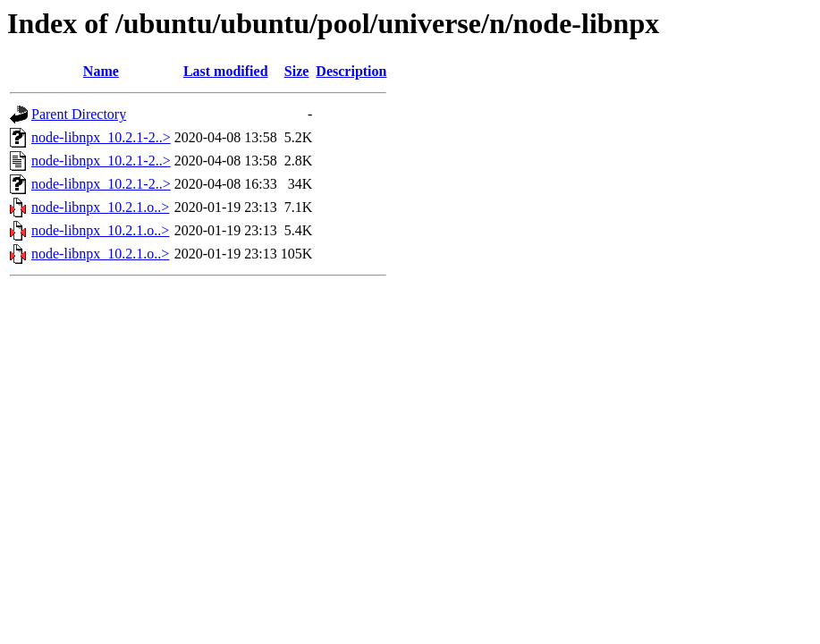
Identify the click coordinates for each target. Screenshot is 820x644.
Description (351, 71)
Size (297, 71)
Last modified (226, 71)
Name (101, 71)
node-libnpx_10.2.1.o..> (100, 207)
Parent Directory (79, 114)
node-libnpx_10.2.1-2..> (101, 137)
